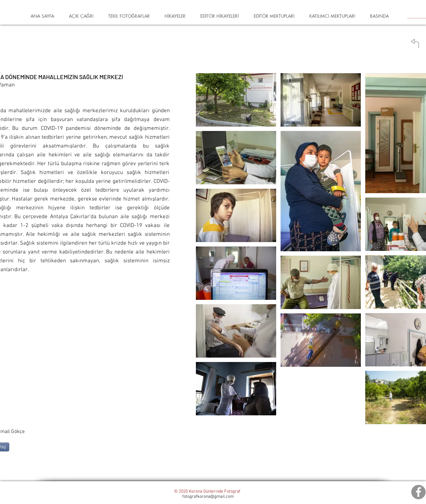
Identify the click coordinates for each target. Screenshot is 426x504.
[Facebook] (418, 492)
